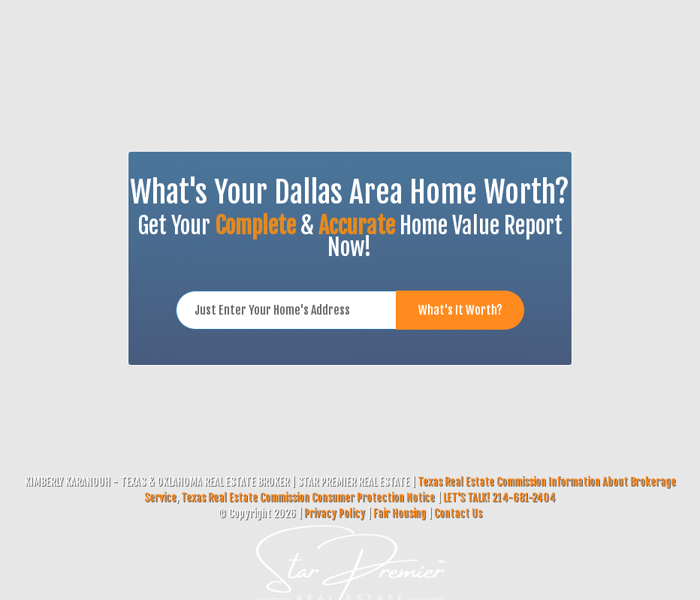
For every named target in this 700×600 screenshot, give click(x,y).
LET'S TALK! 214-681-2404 (499, 497)
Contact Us (458, 513)
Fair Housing (400, 513)
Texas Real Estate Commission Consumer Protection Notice (308, 497)
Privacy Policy (335, 513)
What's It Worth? (460, 310)
